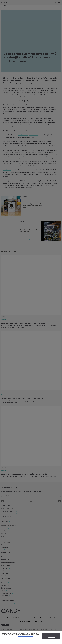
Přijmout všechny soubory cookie (51, 634)
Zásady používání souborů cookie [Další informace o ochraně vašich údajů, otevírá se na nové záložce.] (26, 636)
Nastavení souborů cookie (51, 641)
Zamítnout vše (51, 638)
